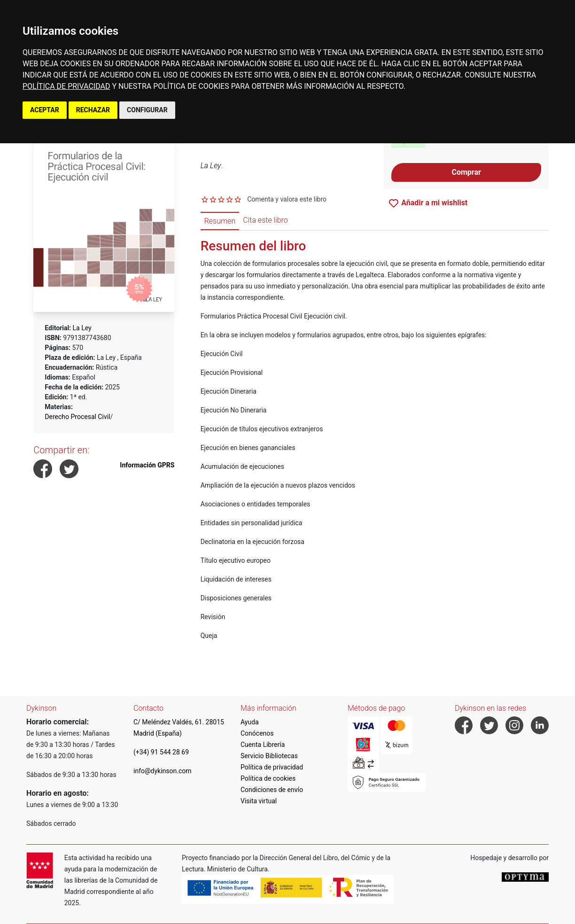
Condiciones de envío (272, 790)
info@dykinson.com (163, 771)
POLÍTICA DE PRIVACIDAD (66, 86)
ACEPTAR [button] (45, 110)
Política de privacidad (272, 767)
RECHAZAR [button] (93, 110)
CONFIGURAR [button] (147, 110)
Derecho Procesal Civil (77, 417)
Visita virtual (259, 801)
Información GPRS (147, 465)
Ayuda (250, 722)
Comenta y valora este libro (287, 199)
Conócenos (257, 733)
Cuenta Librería (263, 745)
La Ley (82, 328)
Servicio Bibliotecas (269, 756)
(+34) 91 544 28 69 (161, 752)
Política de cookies (268, 778)
